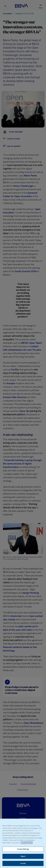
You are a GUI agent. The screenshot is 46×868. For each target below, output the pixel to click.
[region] (23, 843)
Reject (23, 856)
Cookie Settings (23, 849)
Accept (23, 863)
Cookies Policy (27, 843)
